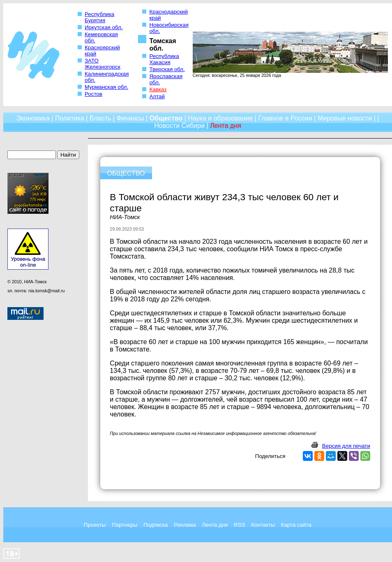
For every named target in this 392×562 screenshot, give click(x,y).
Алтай (157, 96)
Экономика (33, 118)
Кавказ (158, 89)
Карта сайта (296, 525)
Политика (70, 118)
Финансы (130, 118)
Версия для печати (346, 446)
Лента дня (215, 525)
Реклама (185, 525)
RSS (239, 525)
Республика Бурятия (99, 17)
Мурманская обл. (106, 87)
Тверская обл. (167, 69)
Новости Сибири (179, 126)
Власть (100, 118)
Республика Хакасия (164, 59)
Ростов (93, 94)
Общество (166, 118)
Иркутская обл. (104, 27)
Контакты (263, 525)
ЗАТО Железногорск (103, 64)
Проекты (95, 525)
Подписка (156, 525)
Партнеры (125, 525)
